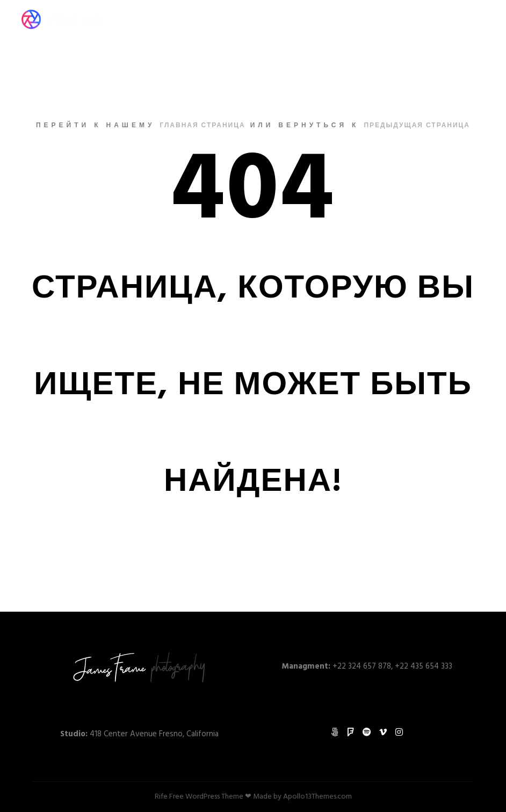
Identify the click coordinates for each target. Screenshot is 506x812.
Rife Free (169, 797)
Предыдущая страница (417, 126)
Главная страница (202, 126)
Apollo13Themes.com (317, 797)
